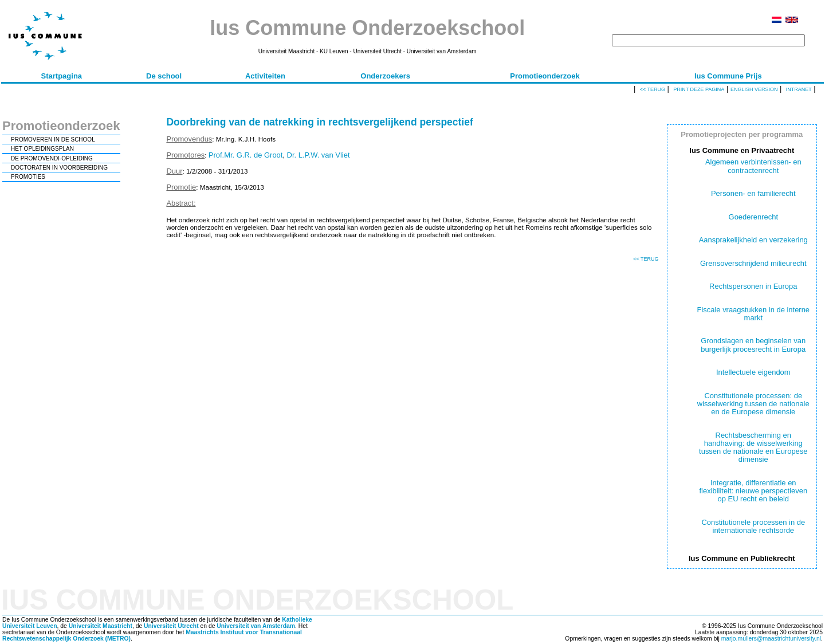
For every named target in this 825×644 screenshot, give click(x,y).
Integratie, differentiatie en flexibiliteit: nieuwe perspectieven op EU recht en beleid (753, 491)
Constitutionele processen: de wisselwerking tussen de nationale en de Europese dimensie (753, 404)
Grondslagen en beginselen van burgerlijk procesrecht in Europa (753, 345)
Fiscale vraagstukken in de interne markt (754, 314)
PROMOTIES (28, 177)
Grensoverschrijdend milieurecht (753, 263)
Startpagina (62, 76)
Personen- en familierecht (753, 193)
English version (754, 89)
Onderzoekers (385, 76)
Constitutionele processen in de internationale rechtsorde (753, 526)
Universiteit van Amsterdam (256, 626)
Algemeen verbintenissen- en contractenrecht (753, 166)
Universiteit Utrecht (171, 626)
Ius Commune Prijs (728, 76)
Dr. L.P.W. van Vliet (319, 155)
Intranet (799, 89)
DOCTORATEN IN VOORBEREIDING (59, 168)
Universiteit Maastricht (101, 626)
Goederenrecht (753, 217)
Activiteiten (265, 76)
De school (164, 76)
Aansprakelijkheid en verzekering (753, 240)
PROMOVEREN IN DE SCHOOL (53, 140)
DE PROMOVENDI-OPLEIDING (52, 158)
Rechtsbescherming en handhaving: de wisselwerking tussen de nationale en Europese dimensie (753, 447)
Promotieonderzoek (545, 76)
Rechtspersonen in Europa (753, 286)
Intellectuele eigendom (753, 372)
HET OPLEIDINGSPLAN (42, 149)
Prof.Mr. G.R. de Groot (246, 155)
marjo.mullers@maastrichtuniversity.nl (771, 639)
